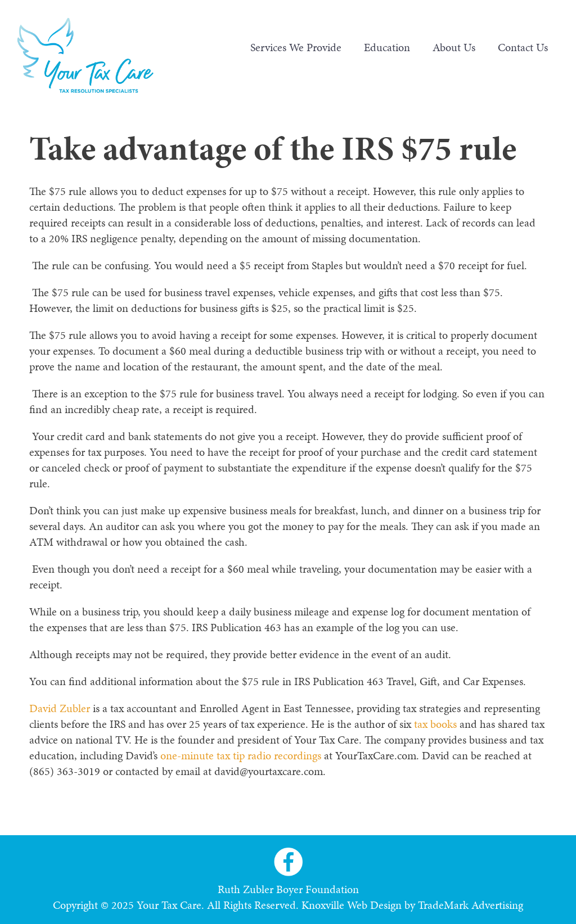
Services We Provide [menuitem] (296, 47)
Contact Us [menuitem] (523, 47)
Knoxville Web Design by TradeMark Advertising (412, 905)
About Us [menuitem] (454, 47)
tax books (435, 724)
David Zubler (60, 708)
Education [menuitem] (387, 47)
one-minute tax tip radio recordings (241, 755)
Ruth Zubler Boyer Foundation (288, 889)
